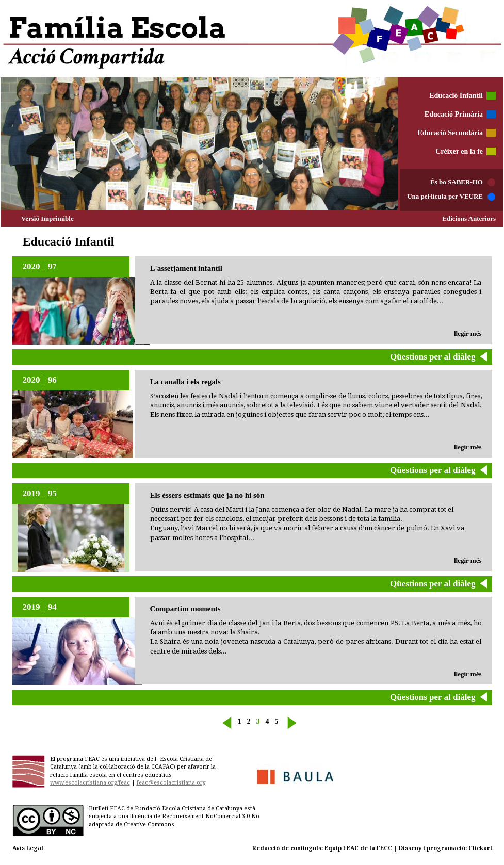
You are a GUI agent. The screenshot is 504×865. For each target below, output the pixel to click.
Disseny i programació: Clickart (445, 848)
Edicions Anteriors (469, 218)
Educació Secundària (450, 133)
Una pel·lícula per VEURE (445, 196)
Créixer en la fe (459, 151)
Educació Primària (454, 114)
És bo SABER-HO (457, 182)
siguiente (291, 725)
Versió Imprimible (47, 218)
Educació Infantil (456, 96)
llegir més (468, 333)
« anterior (227, 723)
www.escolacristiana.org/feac (90, 783)
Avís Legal (28, 848)
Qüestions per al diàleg (433, 357)
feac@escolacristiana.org (171, 783)
